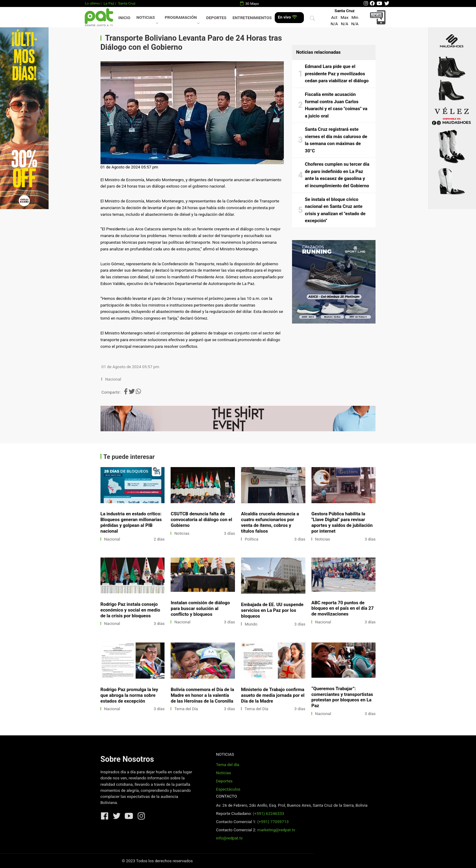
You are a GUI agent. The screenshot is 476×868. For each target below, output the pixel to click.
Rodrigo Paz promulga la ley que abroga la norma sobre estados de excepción (129, 695)
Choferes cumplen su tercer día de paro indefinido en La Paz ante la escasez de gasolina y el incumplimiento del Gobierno (337, 175)
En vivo (287, 17)
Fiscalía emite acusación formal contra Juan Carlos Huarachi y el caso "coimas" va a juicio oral (336, 105)
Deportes (216, 18)
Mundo (251, 624)
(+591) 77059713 (273, 822)
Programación (181, 17)
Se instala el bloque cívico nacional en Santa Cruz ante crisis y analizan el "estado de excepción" (335, 210)
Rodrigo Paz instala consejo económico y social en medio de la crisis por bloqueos (130, 610)
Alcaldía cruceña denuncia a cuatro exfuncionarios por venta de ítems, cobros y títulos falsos (270, 522)
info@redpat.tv (229, 838)
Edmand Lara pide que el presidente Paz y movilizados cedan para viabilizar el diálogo (337, 74)
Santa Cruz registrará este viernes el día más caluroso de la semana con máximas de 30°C (336, 140)
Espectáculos (228, 789)
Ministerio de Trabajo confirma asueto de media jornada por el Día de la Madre (273, 695)
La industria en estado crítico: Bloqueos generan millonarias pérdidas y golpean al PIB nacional (131, 522)
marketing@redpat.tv (276, 830)
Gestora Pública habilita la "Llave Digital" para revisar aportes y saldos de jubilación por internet (342, 522)
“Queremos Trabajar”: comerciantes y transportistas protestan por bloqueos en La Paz (342, 697)
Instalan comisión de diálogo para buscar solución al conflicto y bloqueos (200, 609)
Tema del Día (186, 709)
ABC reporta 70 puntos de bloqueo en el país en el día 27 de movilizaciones (343, 609)
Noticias (146, 17)
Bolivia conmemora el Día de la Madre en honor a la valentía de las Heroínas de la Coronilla (202, 695)
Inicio (124, 18)
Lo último (92, 3)
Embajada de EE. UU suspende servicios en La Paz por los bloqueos (272, 610)
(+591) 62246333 (269, 814)
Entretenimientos (252, 18)
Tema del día (227, 765)
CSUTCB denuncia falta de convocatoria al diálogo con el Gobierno (201, 520)
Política (252, 539)
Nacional (114, 379)
